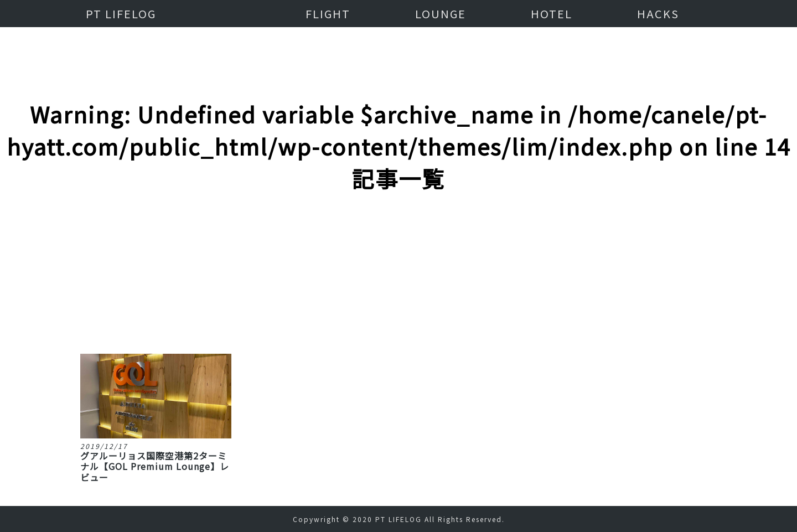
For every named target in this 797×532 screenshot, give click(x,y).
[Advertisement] (398, 221)
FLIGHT (328, 14)
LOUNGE (441, 14)
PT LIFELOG (121, 14)
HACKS (658, 14)
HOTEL (552, 14)
